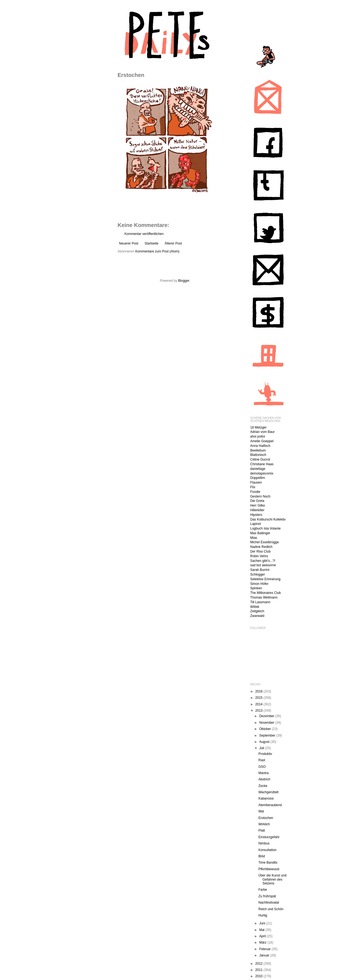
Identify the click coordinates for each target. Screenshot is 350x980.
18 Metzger (258, 427)
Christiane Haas (262, 464)
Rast (262, 760)
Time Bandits (268, 863)
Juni (263, 923)
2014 (259, 704)
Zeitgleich (257, 611)
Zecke (263, 786)
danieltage (258, 469)
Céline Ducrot (260, 459)
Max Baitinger (260, 533)
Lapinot (256, 524)
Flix (253, 487)
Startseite (152, 243)
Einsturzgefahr (269, 837)
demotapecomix (262, 473)
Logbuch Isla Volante (265, 528)
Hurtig (263, 915)
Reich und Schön (271, 909)
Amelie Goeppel (262, 441)
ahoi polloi (258, 436)
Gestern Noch (260, 496)
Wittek (255, 607)
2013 (259, 711)
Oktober (266, 729)
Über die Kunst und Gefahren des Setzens (272, 879)
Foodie (255, 492)
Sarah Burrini (260, 570)
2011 (259, 970)
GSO (262, 767)
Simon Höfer (259, 584)
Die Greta (257, 501)
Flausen (256, 482)
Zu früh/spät (267, 896)
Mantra (263, 773)
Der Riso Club (260, 551)
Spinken (256, 588)
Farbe (263, 890)
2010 (259, 976)
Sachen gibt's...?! (263, 561)
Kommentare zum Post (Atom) (157, 251)
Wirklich (264, 824)
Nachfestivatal (269, 903)
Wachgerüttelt (269, 792)
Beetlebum (258, 450)
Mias (254, 538)
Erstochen (266, 818)
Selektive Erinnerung (265, 579)
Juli (262, 748)
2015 (259, 698)
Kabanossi (266, 798)
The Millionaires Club (266, 593)
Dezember (267, 716)
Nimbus (264, 843)
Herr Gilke (258, 505)
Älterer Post (173, 243)
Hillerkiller (257, 510)
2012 (259, 964)
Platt (262, 830)
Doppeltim (258, 478)
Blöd (262, 856)
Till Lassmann (260, 602)
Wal (261, 811)
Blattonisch (258, 455)
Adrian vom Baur (262, 432)
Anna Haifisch (260, 446)
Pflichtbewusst (269, 869)
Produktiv (265, 754)
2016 (259, 691)
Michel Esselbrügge (265, 542)
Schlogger (258, 574)
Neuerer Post (129, 243)
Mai (262, 930)
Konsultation (267, 850)
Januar (265, 955)
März (263, 942)
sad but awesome (263, 565)
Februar (265, 949)
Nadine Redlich (261, 547)
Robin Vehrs (259, 556)
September (268, 735)
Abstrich (264, 779)
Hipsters (256, 515)
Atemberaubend (270, 805)
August (265, 742)
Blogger (184, 281)
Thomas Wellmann (264, 597)
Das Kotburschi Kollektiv (268, 519)
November (267, 723)
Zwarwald (257, 616)
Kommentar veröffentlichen (144, 234)
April (263, 936)
